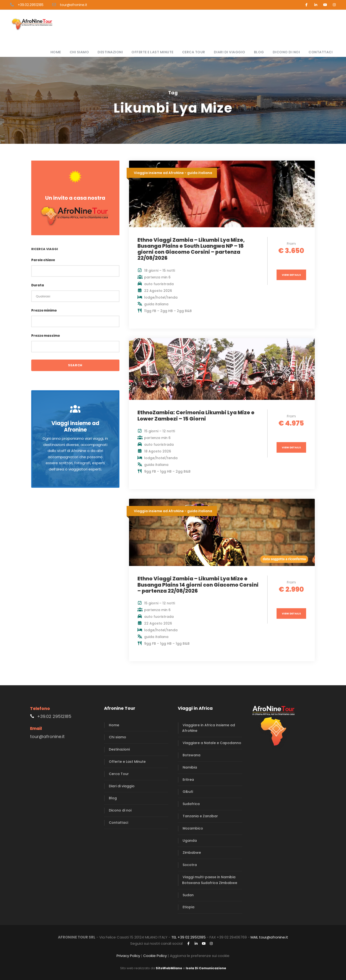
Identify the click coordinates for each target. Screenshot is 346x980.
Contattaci (321, 52)
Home (56, 52)
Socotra (190, 865)
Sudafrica (191, 804)
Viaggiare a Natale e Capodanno (212, 743)
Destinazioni (110, 52)
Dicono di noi (286, 52)
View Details (291, 275)
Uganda (190, 841)
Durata (38, 285)
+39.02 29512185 (54, 716)
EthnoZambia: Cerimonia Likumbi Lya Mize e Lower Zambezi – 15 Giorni (196, 415)
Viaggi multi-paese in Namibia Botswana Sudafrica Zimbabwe (210, 880)
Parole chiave (43, 260)
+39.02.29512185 (31, 5)
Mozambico (193, 828)
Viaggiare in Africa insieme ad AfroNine (209, 728)
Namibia (190, 767)
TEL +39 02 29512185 (188, 937)
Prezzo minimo (44, 310)
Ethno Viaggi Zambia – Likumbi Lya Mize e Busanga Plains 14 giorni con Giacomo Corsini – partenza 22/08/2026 (198, 585)
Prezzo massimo (46, 336)
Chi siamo (79, 52)
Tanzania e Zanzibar (200, 816)
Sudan (188, 895)
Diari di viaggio (230, 52)
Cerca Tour (194, 52)
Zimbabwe (192, 853)
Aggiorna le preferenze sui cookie (200, 956)
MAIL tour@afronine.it (269, 937)
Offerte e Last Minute (152, 52)
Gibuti (188, 792)
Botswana (192, 755)
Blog (259, 52)
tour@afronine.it (74, 5)
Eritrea (188, 780)
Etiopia (188, 907)
